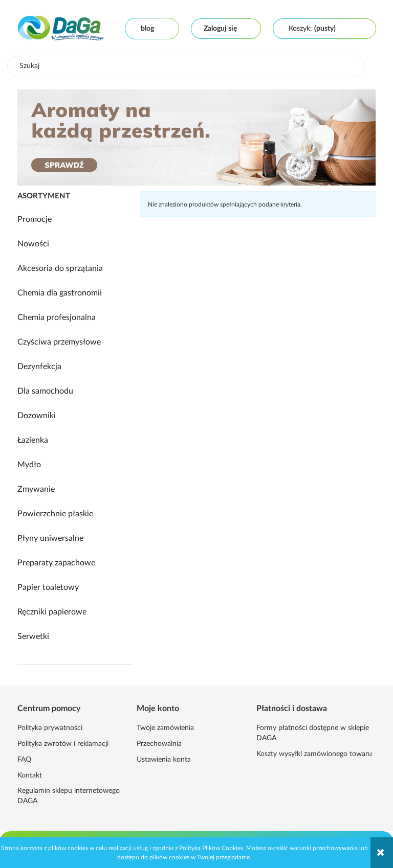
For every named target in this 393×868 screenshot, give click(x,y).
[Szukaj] (350, 66)
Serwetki (33, 636)
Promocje (35, 219)
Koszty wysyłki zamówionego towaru (314, 754)
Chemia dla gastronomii (60, 293)
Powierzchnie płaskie (55, 514)
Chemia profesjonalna (57, 317)
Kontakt (30, 775)
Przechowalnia (159, 744)
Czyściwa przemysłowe (59, 342)
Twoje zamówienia (165, 728)
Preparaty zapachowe (56, 563)
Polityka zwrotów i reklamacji (63, 744)
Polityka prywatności (50, 728)
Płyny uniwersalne (50, 538)
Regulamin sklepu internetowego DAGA (69, 796)
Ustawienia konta (164, 760)
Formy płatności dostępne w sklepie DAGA (313, 733)
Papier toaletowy (48, 587)
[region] (196, 138)
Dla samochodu (45, 391)
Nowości (33, 244)
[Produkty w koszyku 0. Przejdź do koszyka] (312, 29)
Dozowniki (37, 416)
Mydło (29, 465)
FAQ (24, 760)
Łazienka (33, 440)
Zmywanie (36, 489)
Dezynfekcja (39, 367)
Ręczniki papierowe (52, 612)
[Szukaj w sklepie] (189, 66)
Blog (147, 29)
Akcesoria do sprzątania (60, 268)
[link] (196, 138)
